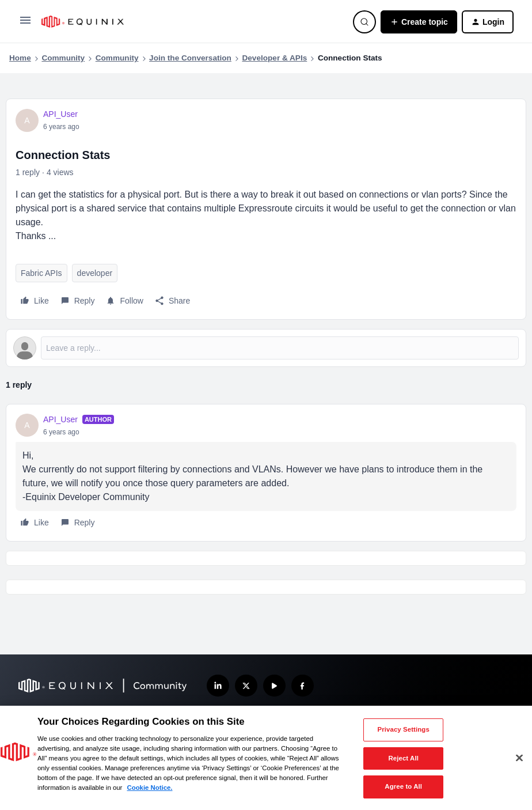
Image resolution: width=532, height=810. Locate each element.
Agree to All (403, 786)
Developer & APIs (274, 58)
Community (63, 58)
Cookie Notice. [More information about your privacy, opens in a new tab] (149, 788)
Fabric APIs (41, 273)
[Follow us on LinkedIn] (218, 686)
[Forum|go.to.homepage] (190, 22)
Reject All (403, 758)
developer (95, 273)
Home (20, 58)
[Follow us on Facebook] (303, 686)
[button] (25, 24)
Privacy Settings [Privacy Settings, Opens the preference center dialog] (404, 729)
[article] (266, 473)
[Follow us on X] (246, 686)
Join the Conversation (190, 58)
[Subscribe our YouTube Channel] (274, 686)
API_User (60, 114)
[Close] (519, 758)
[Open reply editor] (266, 348)
